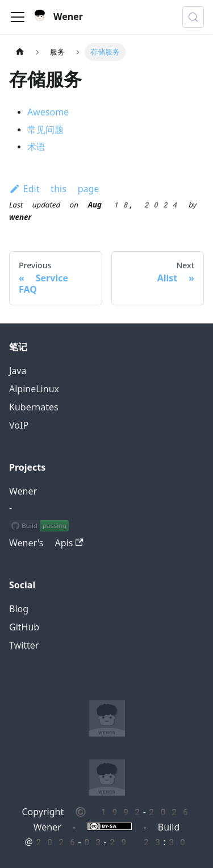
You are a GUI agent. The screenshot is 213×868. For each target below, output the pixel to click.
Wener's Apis (46, 543)
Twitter (24, 645)
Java (18, 371)
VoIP (19, 425)
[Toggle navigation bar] (18, 17)
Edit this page (54, 189)
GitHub (24, 627)
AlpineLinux (34, 389)
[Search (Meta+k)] (193, 17)
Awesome (48, 112)
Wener (23, 491)
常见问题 (45, 130)
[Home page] (20, 52)
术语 (36, 147)
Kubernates (34, 407)
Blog (19, 609)
